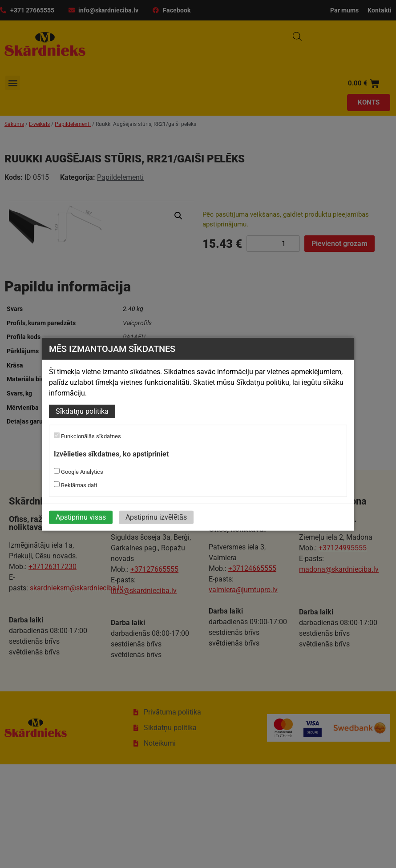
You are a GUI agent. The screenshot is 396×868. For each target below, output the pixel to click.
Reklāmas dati (75, 485)
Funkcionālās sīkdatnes (87, 436)
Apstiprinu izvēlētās (156, 517)
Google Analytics (79, 472)
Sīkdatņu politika (82, 411)
